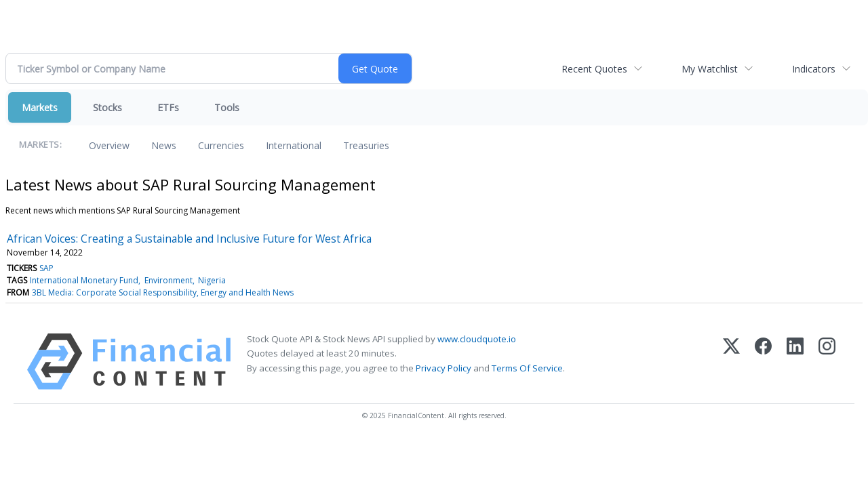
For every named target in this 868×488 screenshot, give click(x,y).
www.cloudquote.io (477, 339)
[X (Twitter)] (731, 362)
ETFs (168, 107)
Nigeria (212, 280)
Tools (227, 107)
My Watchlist (710, 69)
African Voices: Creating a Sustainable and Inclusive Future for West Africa (189, 239)
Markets (40, 107)
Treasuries (366, 145)
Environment (169, 280)
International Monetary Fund (84, 280)
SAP (46, 268)
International (294, 145)
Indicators (814, 69)
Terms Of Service (527, 368)
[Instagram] (827, 362)
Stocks (107, 107)
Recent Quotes (594, 69)
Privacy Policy (443, 368)
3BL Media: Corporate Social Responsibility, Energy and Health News (163, 292)
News (164, 145)
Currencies (221, 145)
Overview (109, 145)
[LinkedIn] (795, 362)
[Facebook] (763, 362)
